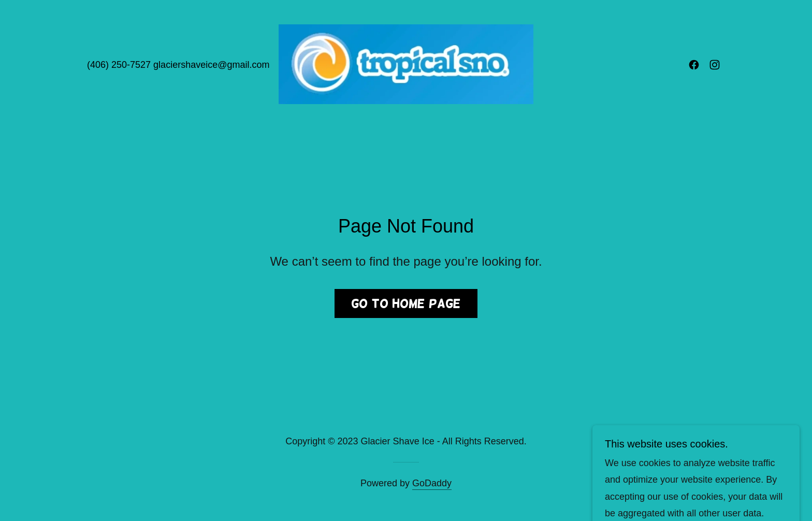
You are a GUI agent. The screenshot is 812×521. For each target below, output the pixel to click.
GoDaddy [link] (432, 483)
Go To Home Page (406, 303)
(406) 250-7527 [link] (119, 65)
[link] (406, 64)
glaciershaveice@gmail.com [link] (211, 65)
